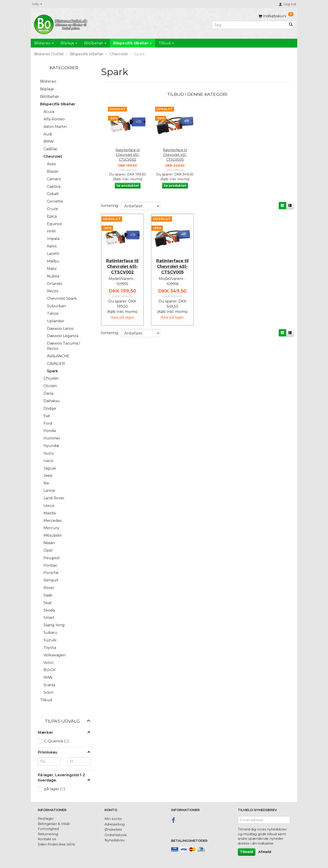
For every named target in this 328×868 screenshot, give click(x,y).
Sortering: (110, 206)
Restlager (46, 819)
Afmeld (265, 852)
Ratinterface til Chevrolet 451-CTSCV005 (175, 155)
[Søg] (291, 25)
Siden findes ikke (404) (56, 844)
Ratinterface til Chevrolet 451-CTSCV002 (128, 155)
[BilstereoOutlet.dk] (61, 24)
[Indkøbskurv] (276, 16)
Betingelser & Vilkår (54, 824)
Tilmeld (247, 852)
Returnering (48, 834)
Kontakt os (47, 839)
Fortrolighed (48, 829)
